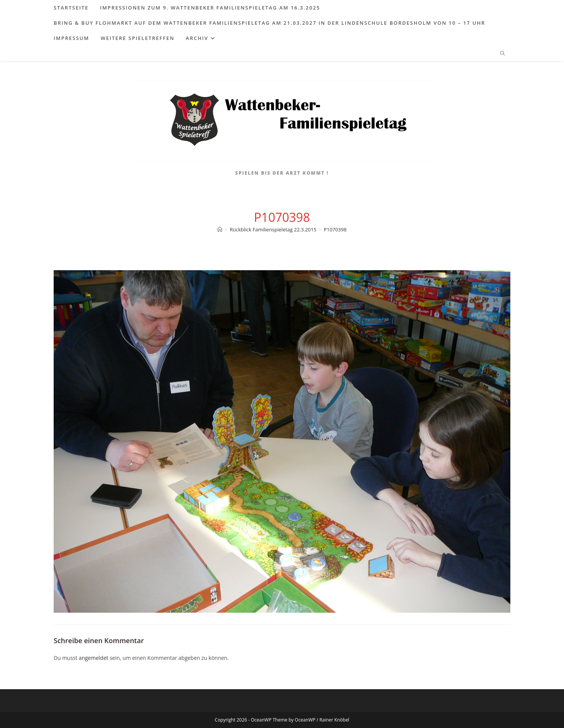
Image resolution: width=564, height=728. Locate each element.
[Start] (220, 229)
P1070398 (335, 229)
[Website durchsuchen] (502, 54)
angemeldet (94, 658)
